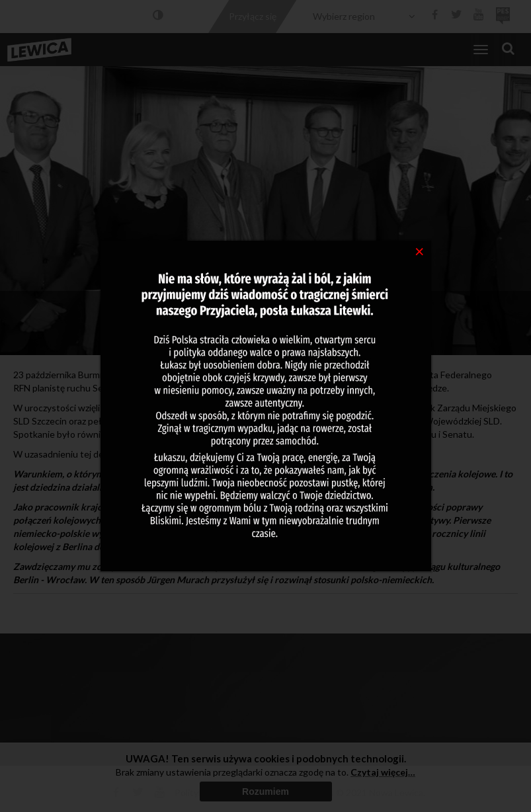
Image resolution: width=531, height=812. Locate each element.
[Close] (420, 251)
